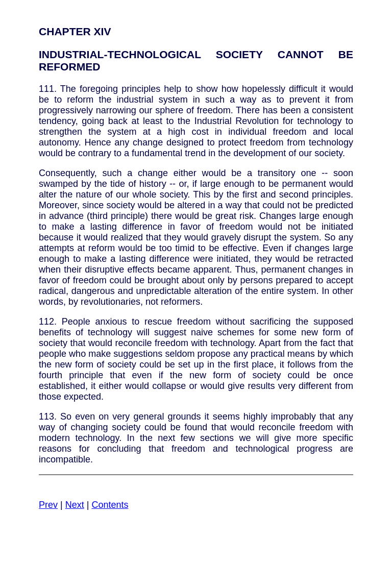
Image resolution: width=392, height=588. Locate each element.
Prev (48, 505)
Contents (110, 505)
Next (75, 505)
